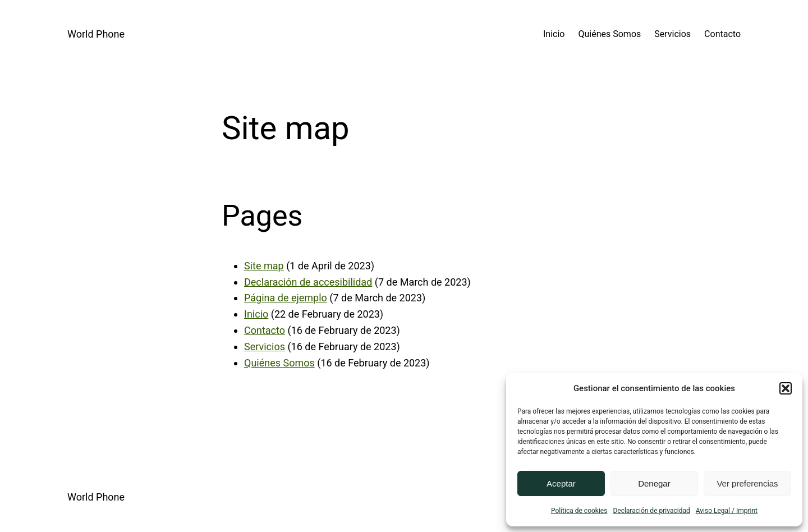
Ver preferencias (747, 483)
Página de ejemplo (286, 298)
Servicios (265, 347)
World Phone (96, 34)
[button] (786, 388)
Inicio (256, 314)
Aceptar (561, 483)
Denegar (654, 483)
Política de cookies (579, 511)
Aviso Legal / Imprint (727, 511)
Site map (264, 266)
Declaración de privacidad (651, 511)
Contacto (265, 330)
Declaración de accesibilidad (308, 282)
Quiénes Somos (279, 363)
